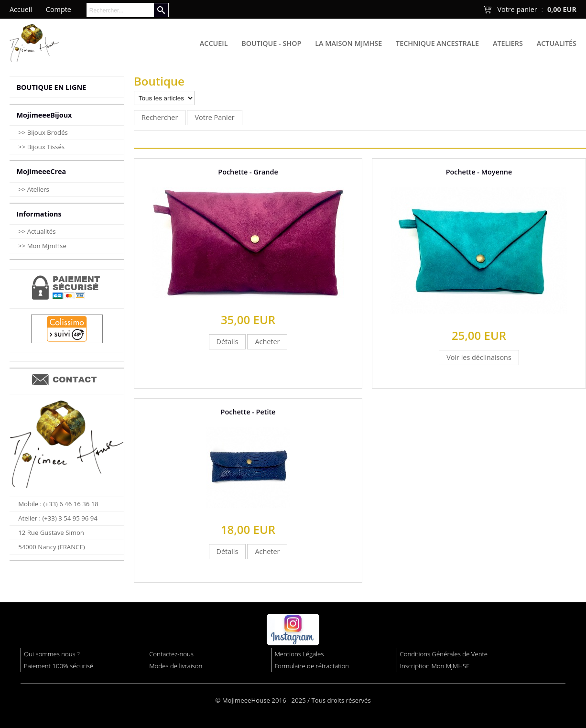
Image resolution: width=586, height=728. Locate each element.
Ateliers (508, 43)
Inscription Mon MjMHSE (435, 666)
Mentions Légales (299, 654)
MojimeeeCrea (41, 171)
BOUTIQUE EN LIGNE (51, 87)
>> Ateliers (34, 189)
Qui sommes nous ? (52, 654)
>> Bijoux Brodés (43, 132)
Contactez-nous (171, 654)
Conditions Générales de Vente (444, 654)
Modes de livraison (176, 666)
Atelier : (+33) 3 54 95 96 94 (58, 518)
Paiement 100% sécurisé (59, 666)
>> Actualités (37, 231)
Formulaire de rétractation (312, 666)
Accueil (214, 43)
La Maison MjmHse (348, 43)
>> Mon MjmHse (42, 246)
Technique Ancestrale (437, 43)
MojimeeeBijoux (44, 115)
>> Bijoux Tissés (41, 147)
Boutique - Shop (271, 43)
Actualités (557, 43)
